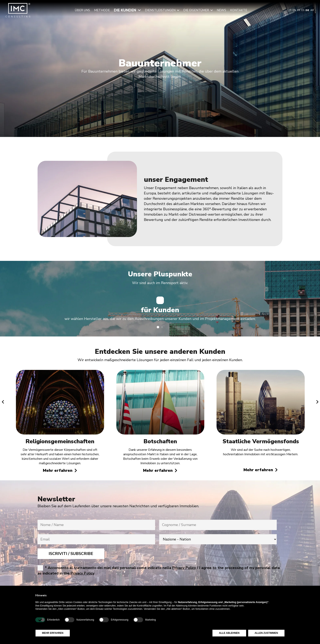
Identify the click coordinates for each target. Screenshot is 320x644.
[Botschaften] (160, 373)
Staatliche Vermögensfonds (261, 441)
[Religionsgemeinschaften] (60, 373)
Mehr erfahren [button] (53, 633)
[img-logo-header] (18, 10)
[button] (138, 10)
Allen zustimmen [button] (266, 633)
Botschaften (160, 441)
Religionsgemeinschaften (60, 441)
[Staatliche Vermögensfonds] (261, 373)
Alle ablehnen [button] (229, 633)
